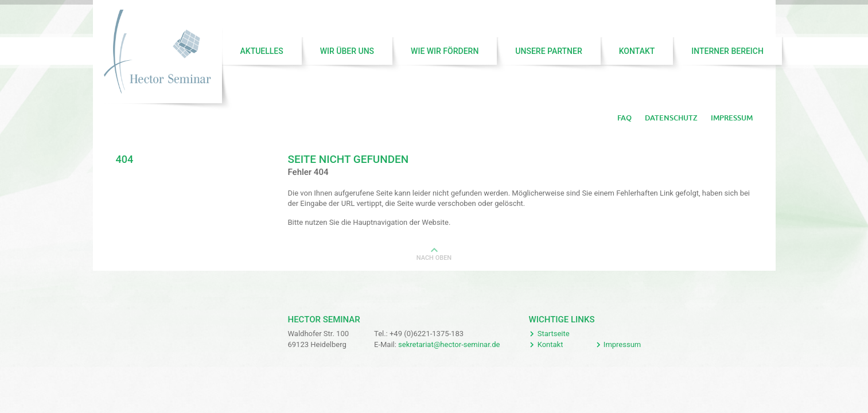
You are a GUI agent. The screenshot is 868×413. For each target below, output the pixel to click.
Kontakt (637, 51)
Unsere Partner (548, 51)
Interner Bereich (727, 51)
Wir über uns (347, 51)
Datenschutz (671, 118)
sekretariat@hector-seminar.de (449, 344)
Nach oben (434, 258)
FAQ (624, 118)
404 (125, 159)
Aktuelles (262, 51)
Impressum (732, 118)
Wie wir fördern (445, 51)
